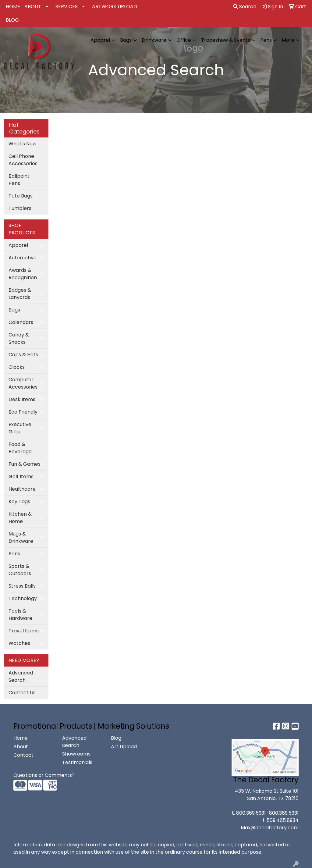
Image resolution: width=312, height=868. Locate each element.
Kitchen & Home (20, 518)
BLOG (12, 20)
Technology (23, 598)
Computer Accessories (23, 383)
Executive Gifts (20, 428)
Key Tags (19, 502)
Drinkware (154, 40)
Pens (266, 40)
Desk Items (22, 399)
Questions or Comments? (44, 775)
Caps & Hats (23, 355)
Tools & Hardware (20, 615)
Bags (126, 40)
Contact (23, 755)
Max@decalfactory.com (270, 828)
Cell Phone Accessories (23, 160)
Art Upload (124, 747)
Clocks (17, 367)
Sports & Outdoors (20, 570)
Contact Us (22, 693)
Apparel (100, 40)
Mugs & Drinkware (21, 537)
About (21, 747)
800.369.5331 (251, 813)
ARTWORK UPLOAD (115, 7)
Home (21, 738)
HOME (13, 7)
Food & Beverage (20, 448)
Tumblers (20, 208)
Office (184, 40)
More (288, 40)
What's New (23, 144)
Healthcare (22, 489)
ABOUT (33, 7)
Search (245, 7)
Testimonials (77, 762)
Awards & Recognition (23, 274)
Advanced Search (21, 676)
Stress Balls (22, 586)
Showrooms (76, 754)
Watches (19, 643)
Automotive (23, 258)
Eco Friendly (23, 412)
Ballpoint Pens (19, 180)
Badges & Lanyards (20, 294)
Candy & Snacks (19, 338)
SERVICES (67, 7)
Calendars (21, 322)
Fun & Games (25, 464)
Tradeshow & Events (226, 40)
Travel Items (24, 631)
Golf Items (21, 477)
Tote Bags (21, 196)
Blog (116, 738)
